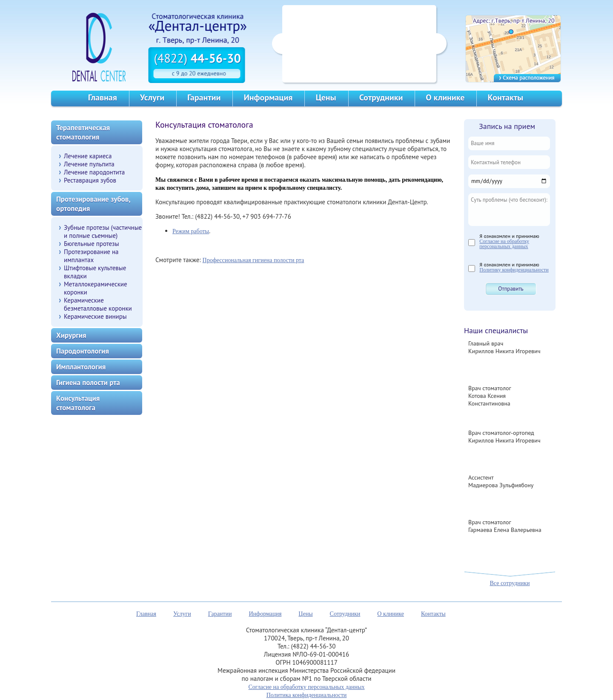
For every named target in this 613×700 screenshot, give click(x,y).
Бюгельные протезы (92, 244)
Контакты (505, 97)
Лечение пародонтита (94, 172)
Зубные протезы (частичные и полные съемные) (103, 231)
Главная (103, 97)
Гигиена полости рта (88, 383)
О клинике (445, 97)
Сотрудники (381, 97)
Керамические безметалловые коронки (98, 304)
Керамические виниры (95, 316)
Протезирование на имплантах (91, 256)
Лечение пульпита (89, 164)
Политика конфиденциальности (307, 695)
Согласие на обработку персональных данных (504, 244)
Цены (326, 97)
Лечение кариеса (88, 156)
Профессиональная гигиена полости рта (254, 260)
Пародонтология (83, 351)
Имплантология (81, 367)
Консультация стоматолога (78, 403)
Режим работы (191, 231)
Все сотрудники (510, 583)
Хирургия (71, 335)
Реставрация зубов (90, 180)
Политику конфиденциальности (514, 270)
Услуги (152, 97)
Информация (268, 97)
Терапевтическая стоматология (83, 132)
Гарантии (204, 97)
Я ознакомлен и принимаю (509, 241)
